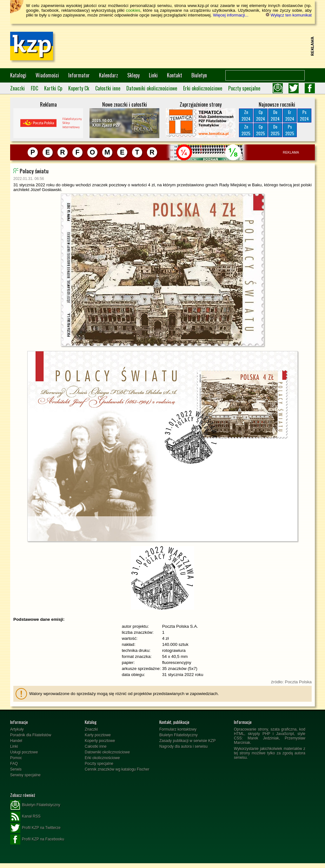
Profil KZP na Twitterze (35, 828)
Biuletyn (199, 75)
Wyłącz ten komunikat (289, 15)
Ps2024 (304, 115)
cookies (133, 10)
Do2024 (275, 115)
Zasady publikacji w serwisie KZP (187, 741)
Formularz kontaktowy (178, 729)
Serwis (16, 769)
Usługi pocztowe (24, 752)
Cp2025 (261, 130)
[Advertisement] (193, 46)
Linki (153, 75)
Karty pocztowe (98, 735)
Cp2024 (261, 115)
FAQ (14, 764)
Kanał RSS (25, 817)
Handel (16, 741)
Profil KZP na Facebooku (37, 839)
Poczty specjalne (244, 88)
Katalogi (18, 75)
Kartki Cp (53, 88)
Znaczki (17, 88)
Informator (79, 75)
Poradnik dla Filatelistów (31, 735)
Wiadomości (47, 75)
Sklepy (133, 75)
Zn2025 (246, 130)
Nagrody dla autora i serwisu (183, 746)
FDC (34, 88)
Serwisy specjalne (25, 775)
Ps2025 (290, 130)
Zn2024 (246, 115)
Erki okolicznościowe (203, 88)
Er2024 (290, 115)
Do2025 (275, 130)
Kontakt (175, 75)
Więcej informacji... (231, 15)
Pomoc (16, 758)
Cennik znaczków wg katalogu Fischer (117, 769)
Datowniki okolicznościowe (152, 88)
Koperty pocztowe (100, 741)
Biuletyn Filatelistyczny (179, 735)
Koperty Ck (79, 88)
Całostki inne (108, 88)
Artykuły (17, 729)
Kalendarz (109, 75)
